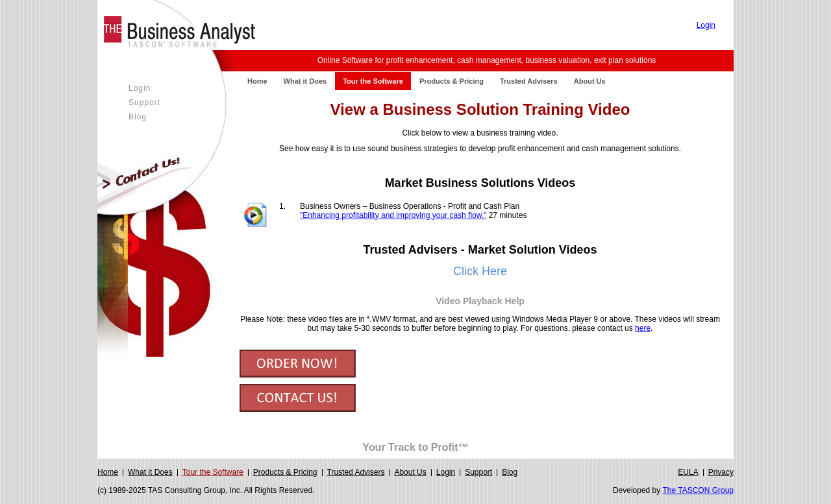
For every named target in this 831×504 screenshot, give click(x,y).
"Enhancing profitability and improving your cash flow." (393, 215)
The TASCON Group (698, 490)
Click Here (480, 271)
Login (706, 25)
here (643, 328)
